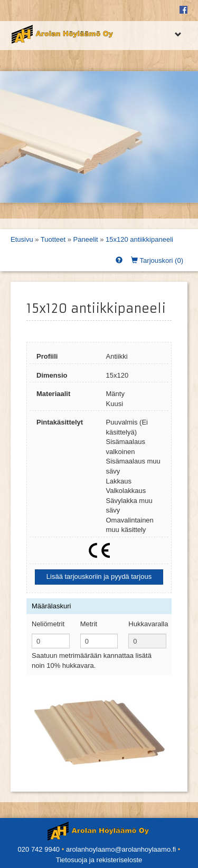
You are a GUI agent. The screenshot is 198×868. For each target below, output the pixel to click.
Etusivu (22, 239)
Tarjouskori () (157, 260)
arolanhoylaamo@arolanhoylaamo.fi (121, 849)
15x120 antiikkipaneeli (139, 239)
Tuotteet (53, 239)
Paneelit (86, 239)
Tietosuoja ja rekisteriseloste (99, 860)
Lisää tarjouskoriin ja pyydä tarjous (99, 576)
